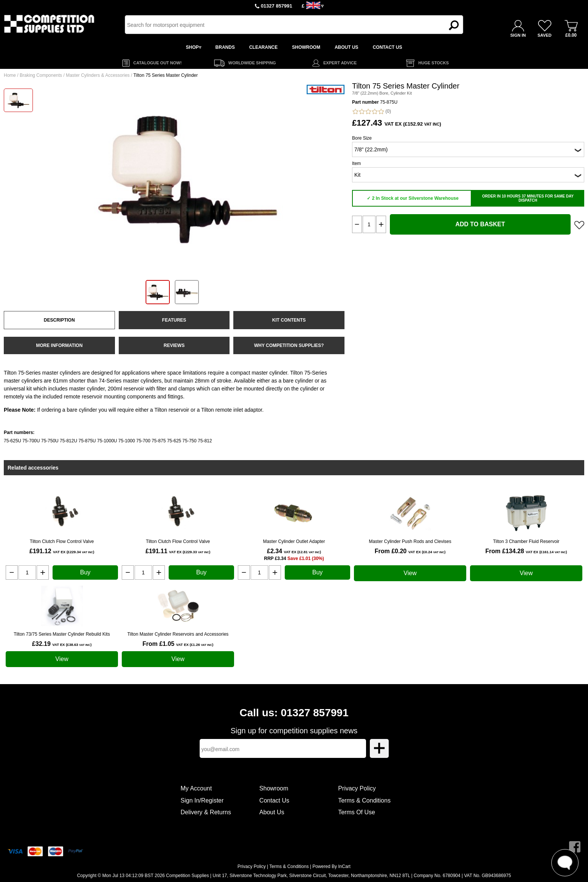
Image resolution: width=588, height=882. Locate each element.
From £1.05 (178, 644)
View (410, 573)
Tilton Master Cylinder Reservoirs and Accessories (178, 634)
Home (10, 75)
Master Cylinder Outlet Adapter (294, 541)
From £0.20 (410, 551)
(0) (372, 111)
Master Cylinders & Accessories (98, 75)
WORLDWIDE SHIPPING (252, 63)
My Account (196, 788)
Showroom (274, 788)
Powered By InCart (331, 866)
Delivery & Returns (206, 812)
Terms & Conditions (364, 800)
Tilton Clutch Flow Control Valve (62, 541)
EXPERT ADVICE (340, 63)
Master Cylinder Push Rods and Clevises (410, 541)
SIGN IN (518, 35)
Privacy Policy (357, 788)
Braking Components (41, 75)
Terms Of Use (357, 812)
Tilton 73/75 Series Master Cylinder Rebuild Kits (62, 634)
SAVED (544, 35)
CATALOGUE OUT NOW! (158, 63)
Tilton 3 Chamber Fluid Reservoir (526, 541)
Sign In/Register (202, 800)
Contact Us (274, 800)
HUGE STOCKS (433, 63)
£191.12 (62, 551)
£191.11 (178, 551)
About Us (272, 812)
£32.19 (62, 644)
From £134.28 (526, 551)
